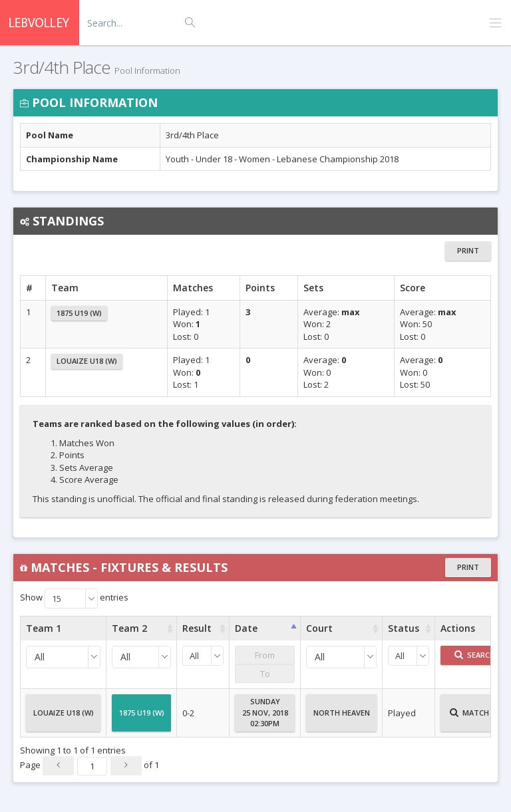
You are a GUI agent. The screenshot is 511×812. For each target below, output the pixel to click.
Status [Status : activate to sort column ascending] (404, 628)
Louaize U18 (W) (87, 361)
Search (475, 655)
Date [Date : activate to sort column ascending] (246, 628)
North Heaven (342, 718)
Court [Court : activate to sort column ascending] (319, 628)
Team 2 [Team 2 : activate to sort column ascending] (129, 628)
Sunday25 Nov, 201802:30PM (265, 712)
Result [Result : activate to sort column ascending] (197, 628)
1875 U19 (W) (79, 313)
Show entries (74, 599)
